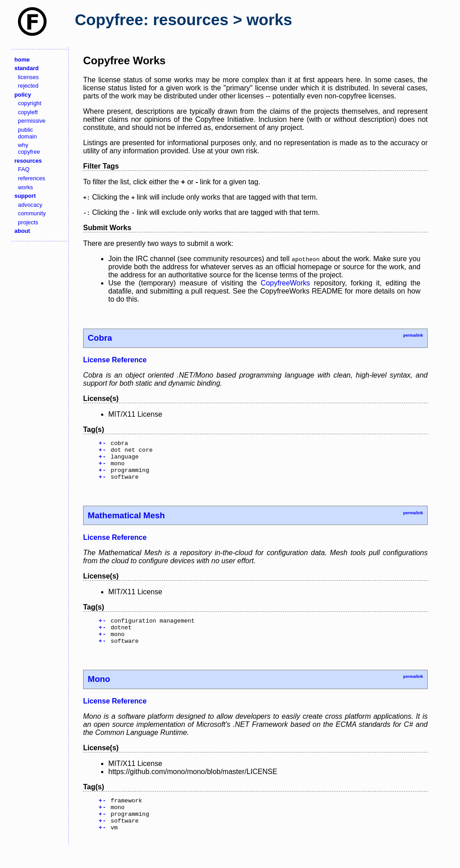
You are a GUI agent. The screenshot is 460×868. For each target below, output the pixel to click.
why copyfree (29, 148)
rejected (28, 86)
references (31, 178)
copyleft (28, 112)
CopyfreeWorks (285, 283)
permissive (32, 121)
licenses (28, 77)
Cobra (100, 338)
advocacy (30, 205)
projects (28, 222)
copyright (30, 103)
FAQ (24, 169)
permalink (413, 335)
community (32, 213)
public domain (27, 133)
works (25, 187)
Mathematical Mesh (126, 523)
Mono (99, 692)
